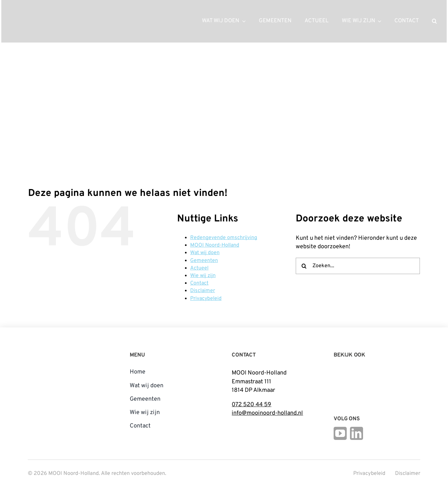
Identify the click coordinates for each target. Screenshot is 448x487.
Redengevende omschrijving (224, 238)
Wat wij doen (205, 253)
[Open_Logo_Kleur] (379, 381)
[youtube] (340, 433)
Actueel (199, 268)
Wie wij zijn (203, 276)
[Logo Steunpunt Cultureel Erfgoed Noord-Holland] (342, 371)
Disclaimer (203, 291)
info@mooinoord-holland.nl (267, 413)
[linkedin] (357, 433)
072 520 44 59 (251, 405)
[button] (434, 21)
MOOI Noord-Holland (215, 245)
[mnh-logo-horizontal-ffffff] (44, 13)
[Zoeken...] (358, 266)
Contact (199, 283)
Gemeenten (204, 261)
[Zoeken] (304, 266)
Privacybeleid (206, 299)
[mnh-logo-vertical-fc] (52, 351)
